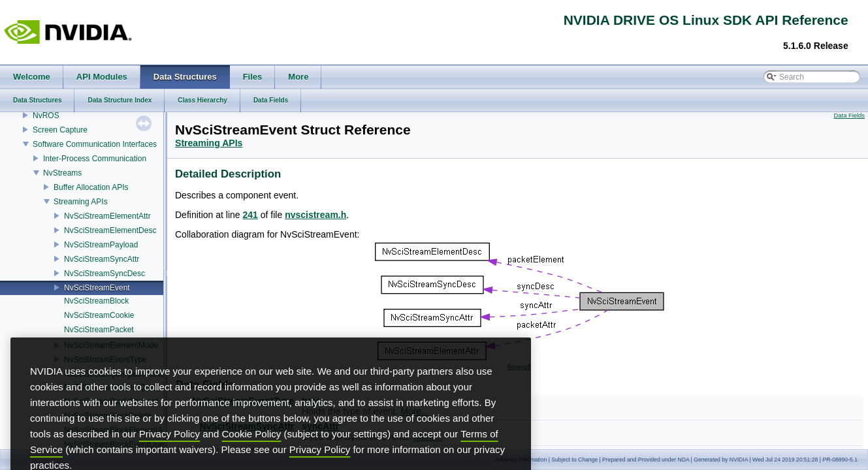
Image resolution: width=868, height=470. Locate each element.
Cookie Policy (252, 454)
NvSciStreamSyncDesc (104, 274)
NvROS (46, 116)
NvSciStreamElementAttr (107, 216)
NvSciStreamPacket (99, 330)
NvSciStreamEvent (97, 288)
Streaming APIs (81, 202)
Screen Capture (60, 130)
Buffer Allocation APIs (91, 187)
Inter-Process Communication (95, 159)
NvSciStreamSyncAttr (102, 259)
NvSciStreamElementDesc (110, 230)
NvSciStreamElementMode (111, 345)
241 (250, 215)
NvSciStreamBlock (96, 301)
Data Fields (849, 116)
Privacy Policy (169, 454)
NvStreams (62, 173)
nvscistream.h (315, 215)
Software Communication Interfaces (95, 144)
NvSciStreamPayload (101, 245)
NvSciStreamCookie (99, 315)
